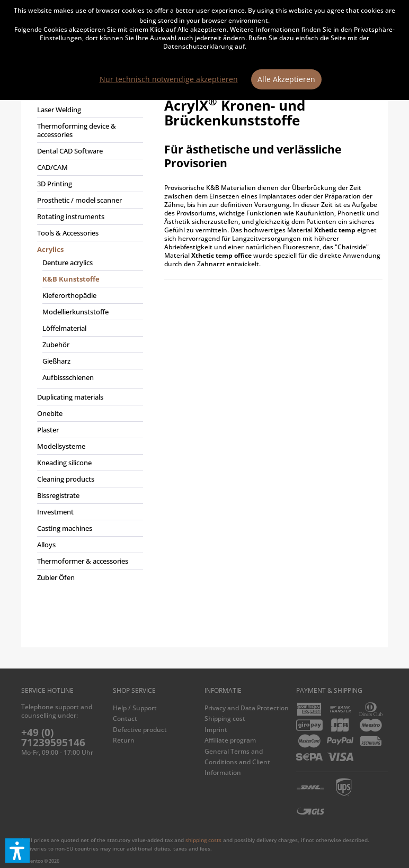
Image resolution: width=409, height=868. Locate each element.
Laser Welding (59, 110)
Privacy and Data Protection (247, 708)
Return (124, 740)
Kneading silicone (64, 463)
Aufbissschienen (68, 377)
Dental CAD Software (70, 151)
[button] (17, 851)
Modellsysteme (61, 446)
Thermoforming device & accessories (77, 130)
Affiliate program (230, 740)
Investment (55, 512)
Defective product (140, 730)
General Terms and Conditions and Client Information (237, 762)
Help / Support (135, 708)
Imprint (216, 730)
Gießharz (56, 361)
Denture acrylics (68, 263)
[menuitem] (87, 341)
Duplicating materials (70, 397)
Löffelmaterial (64, 328)
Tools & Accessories (68, 233)
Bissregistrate (58, 495)
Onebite (50, 413)
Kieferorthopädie (69, 295)
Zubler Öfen (56, 577)
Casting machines (65, 528)
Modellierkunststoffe (75, 312)
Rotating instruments (71, 216)
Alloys (46, 545)
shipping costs (203, 840)
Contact (125, 718)
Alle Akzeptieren (286, 79)
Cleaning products (66, 479)
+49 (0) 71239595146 (53, 738)
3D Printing (55, 184)
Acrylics (50, 249)
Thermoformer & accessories (83, 561)
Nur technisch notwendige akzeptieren (169, 79)
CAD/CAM (52, 167)
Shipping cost (225, 718)
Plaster (48, 430)
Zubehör (56, 345)
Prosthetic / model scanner (79, 200)
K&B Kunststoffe (71, 279)
